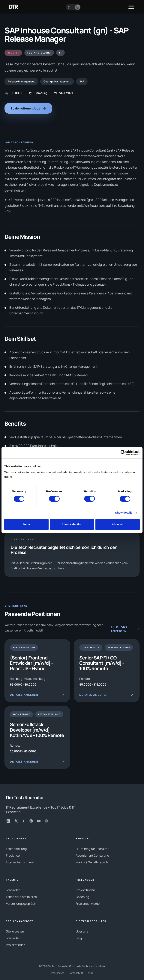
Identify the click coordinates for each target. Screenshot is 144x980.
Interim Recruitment (20, 862)
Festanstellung (16, 849)
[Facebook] (24, 821)
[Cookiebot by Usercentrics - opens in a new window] (123, 453)
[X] (16, 821)
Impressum (58, 973)
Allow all (118, 524)
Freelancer (13, 856)
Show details (124, 513)
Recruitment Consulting (92, 856)
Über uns (82, 931)
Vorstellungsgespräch (21, 904)
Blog (79, 938)
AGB (90, 973)
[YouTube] (39, 821)
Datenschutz (76, 973)
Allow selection (72, 524)
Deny (26, 524)
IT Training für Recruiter (92, 849)
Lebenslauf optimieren (21, 897)
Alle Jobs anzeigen (125, 629)
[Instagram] (31, 821)
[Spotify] (46, 821)
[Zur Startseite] (14, 7)
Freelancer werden (89, 904)
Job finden (13, 890)
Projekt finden (85, 890)
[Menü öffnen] (131, 7)
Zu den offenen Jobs (28, 108)
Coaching (82, 897)
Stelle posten (15, 931)
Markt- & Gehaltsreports (92, 862)
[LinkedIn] (8, 821)
